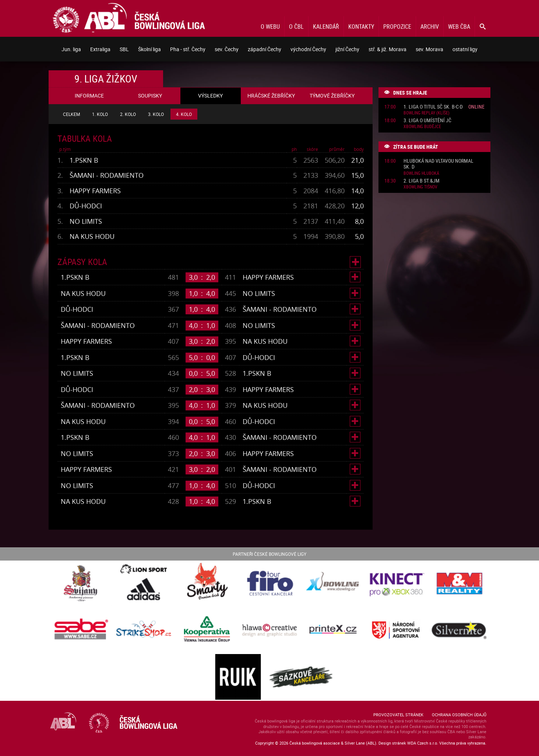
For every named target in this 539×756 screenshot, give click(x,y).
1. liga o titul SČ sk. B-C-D (433, 107)
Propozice (397, 27)
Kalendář (326, 27)
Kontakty (361, 27)
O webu (270, 27)
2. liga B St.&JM (422, 181)
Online (476, 107)
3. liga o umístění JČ (427, 121)
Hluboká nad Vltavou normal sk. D (438, 164)
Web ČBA (459, 27)
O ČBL (296, 27)
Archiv (430, 27)
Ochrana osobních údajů (459, 715)
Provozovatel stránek (398, 715)
